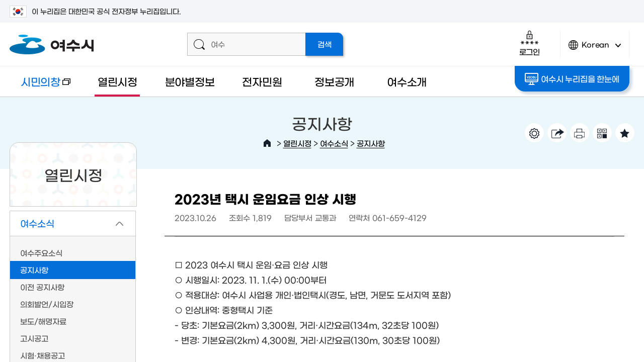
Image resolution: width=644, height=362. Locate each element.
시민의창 (40, 86)
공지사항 (371, 143)
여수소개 (407, 81)
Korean (595, 49)
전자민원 (262, 81)
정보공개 (334, 81)
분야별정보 (190, 81)
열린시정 (117, 81)
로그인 (530, 43)
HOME (267, 143)
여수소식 (334, 143)
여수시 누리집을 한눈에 (572, 79)
